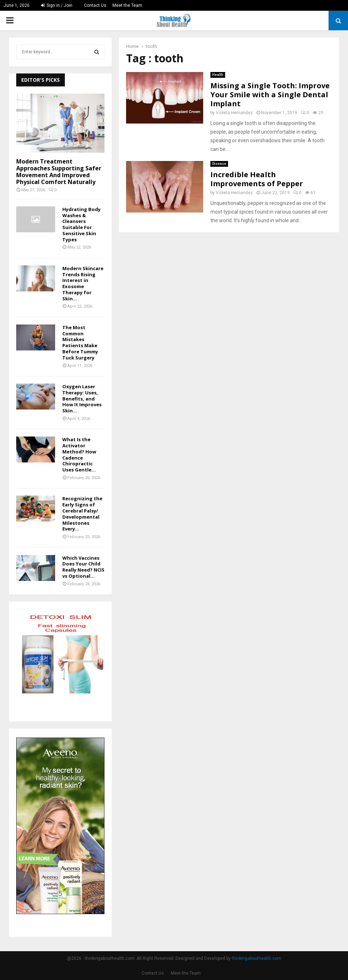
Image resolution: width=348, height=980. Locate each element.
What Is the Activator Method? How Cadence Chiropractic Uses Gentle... (79, 455)
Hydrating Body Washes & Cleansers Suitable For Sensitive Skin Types (81, 224)
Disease (219, 164)
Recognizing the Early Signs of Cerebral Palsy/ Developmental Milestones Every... (82, 514)
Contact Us (95, 5)
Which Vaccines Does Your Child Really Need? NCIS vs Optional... (83, 567)
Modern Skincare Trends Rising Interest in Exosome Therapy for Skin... (83, 283)
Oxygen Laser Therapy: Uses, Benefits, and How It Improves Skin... (82, 399)
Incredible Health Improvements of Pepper (257, 179)
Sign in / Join (57, 5)
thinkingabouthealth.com (256, 958)
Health (218, 75)
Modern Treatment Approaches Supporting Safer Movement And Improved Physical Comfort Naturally (59, 172)
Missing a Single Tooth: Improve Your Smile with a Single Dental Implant (270, 95)
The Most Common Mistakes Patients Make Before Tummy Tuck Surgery (80, 343)
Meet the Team (127, 5)
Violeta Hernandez (234, 113)
